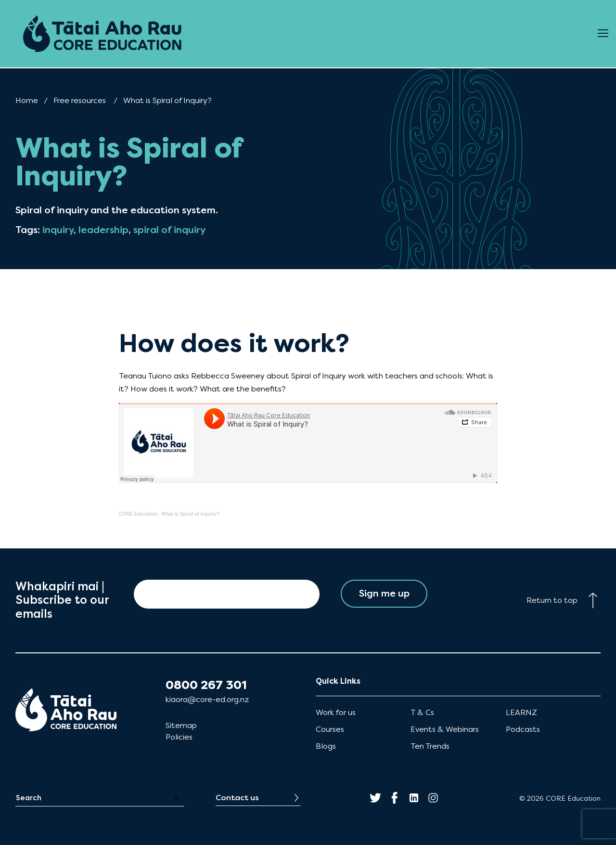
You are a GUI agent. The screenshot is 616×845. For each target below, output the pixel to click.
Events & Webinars (445, 729)
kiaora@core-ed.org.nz (207, 699)
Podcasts (523, 729)
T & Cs (422, 712)
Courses (330, 729)
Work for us (336, 712)
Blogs (326, 746)
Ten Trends (430, 746)
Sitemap (181, 725)
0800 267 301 (206, 685)
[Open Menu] (603, 34)
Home (27, 100)
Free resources (80, 100)
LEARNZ (521, 712)
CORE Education (138, 514)
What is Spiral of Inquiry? (190, 514)
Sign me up (384, 594)
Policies (179, 737)
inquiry (58, 230)
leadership (103, 230)
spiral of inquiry (169, 230)
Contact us (237, 798)
